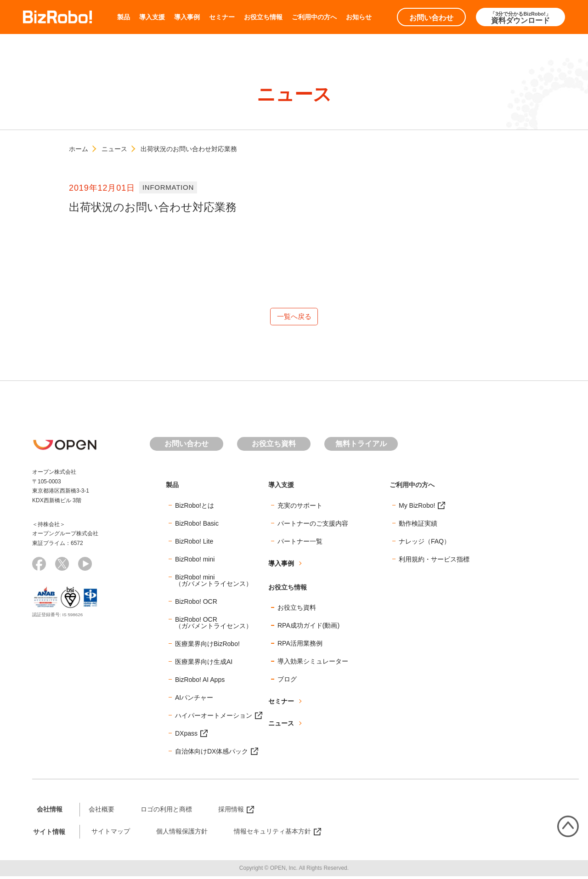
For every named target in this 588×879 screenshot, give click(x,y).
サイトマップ (111, 834)
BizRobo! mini (195, 561)
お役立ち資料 (274, 446)
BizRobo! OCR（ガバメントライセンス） (214, 625)
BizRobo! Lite (194, 544)
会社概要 (102, 811)
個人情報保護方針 (182, 834)
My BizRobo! (417, 508)
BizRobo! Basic (197, 526)
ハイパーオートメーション (214, 718)
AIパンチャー (194, 700)
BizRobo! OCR (196, 604)
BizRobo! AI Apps (200, 682)
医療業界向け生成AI (204, 664)
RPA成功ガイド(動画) (308, 628)
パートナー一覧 (300, 544)
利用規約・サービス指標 (434, 561)
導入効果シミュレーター (313, 664)
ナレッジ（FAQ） (424, 544)
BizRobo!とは (195, 508)
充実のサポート (300, 508)
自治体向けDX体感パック (212, 754)
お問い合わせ (431, 18)
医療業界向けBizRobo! (207, 646)
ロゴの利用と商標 (166, 811)
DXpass (186, 736)
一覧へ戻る (294, 318)
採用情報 (231, 811)
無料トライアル (361, 446)
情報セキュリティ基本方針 (272, 834)
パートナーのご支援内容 (313, 526)
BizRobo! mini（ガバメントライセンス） (214, 583)
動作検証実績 (418, 526)
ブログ (287, 682)
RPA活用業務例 (300, 646)
